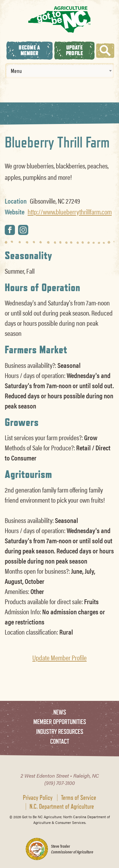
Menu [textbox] (16, 71)
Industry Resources (60, 731)
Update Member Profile (60, 657)
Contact (60, 741)
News (60, 712)
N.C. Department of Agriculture (62, 806)
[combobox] (60, 71)
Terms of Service (79, 798)
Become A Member (29, 50)
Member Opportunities (60, 722)
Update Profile (74, 50)
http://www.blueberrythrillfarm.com (70, 212)
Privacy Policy (38, 798)
